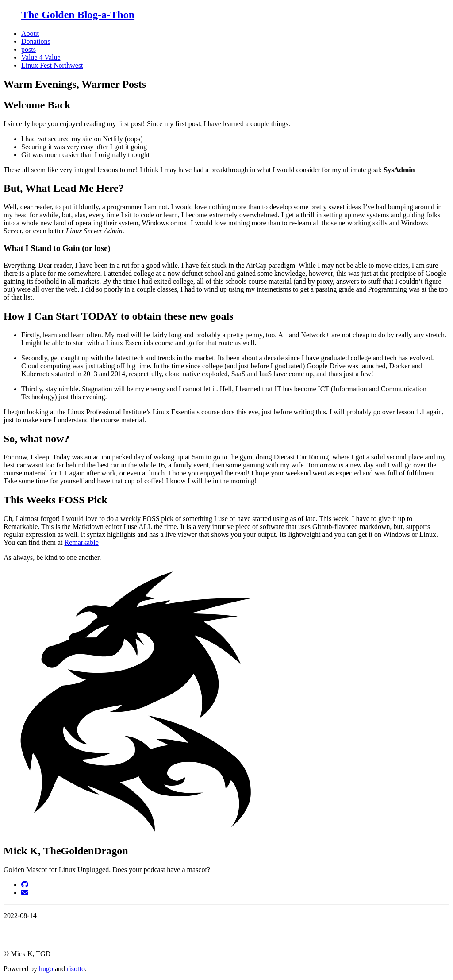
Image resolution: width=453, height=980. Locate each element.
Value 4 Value (41, 57)
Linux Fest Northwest (52, 65)
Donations (36, 41)
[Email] (25, 893)
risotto (76, 969)
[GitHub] (25, 885)
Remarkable (81, 542)
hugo (46, 969)
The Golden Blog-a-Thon (78, 15)
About (30, 33)
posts (29, 49)
